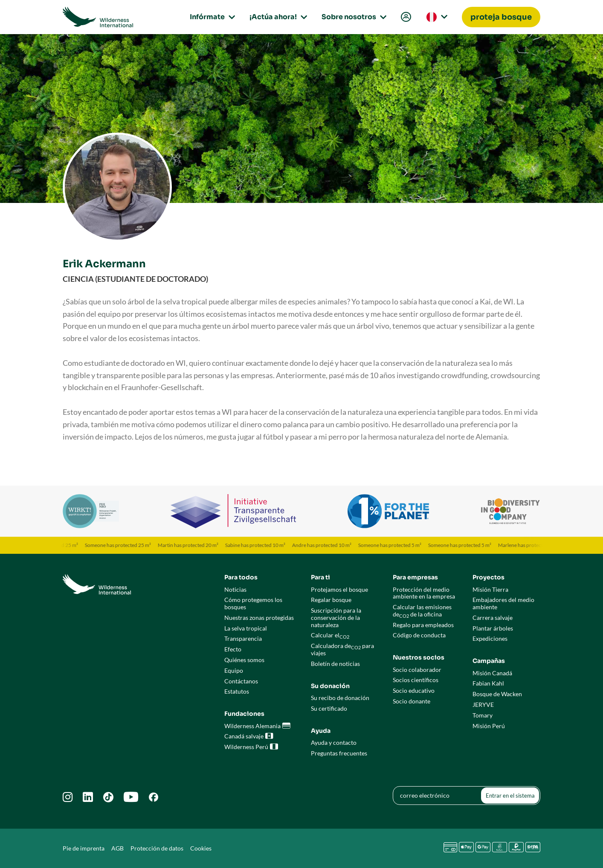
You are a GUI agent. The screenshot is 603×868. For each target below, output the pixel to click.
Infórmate (211, 17)
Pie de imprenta (84, 848)
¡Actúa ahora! (277, 17)
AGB (117, 848)
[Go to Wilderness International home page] (98, 17)
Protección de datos (157, 848)
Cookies (201, 848)
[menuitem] (405, 17)
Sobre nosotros (353, 17)
